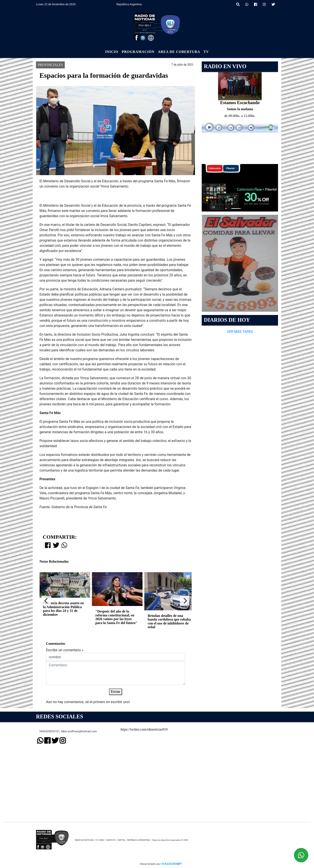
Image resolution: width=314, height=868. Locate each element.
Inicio (112, 52)
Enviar (116, 692)
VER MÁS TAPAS (240, 332)
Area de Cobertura (179, 52)
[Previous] (46, 601)
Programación (138, 52)
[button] (238, 5)
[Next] (185, 601)
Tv (206, 52)
